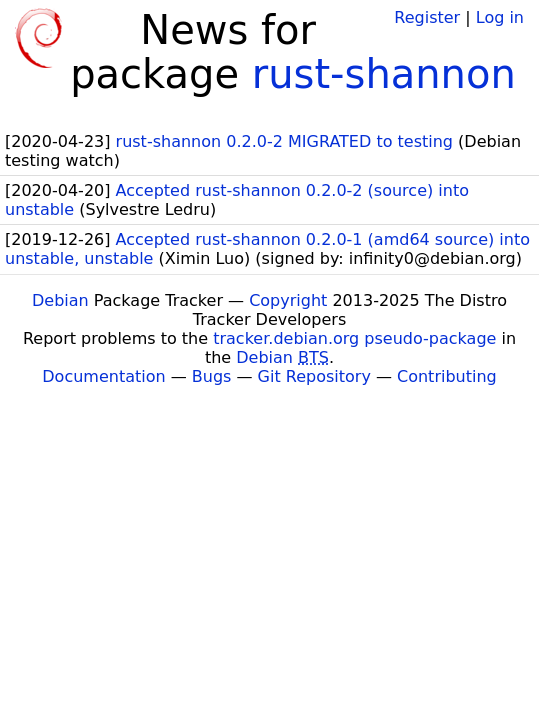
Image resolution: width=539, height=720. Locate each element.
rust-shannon (384, 74)
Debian (60, 300)
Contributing (447, 376)
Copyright (288, 300)
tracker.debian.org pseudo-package (354, 338)
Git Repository (314, 376)
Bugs (212, 376)
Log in (500, 17)
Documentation (103, 376)
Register (427, 17)
